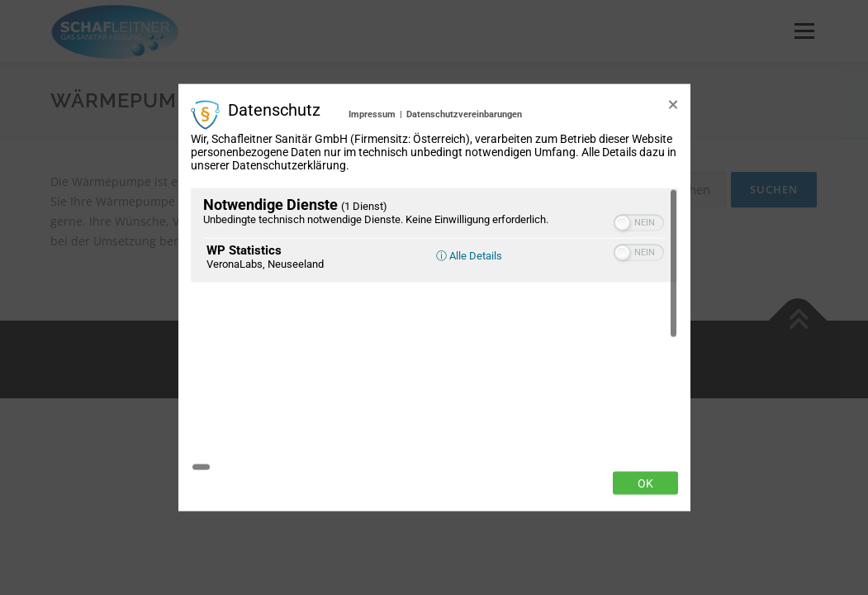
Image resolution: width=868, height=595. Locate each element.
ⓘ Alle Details (469, 347)
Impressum (372, 207)
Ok (645, 390)
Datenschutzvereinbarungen (464, 207)
